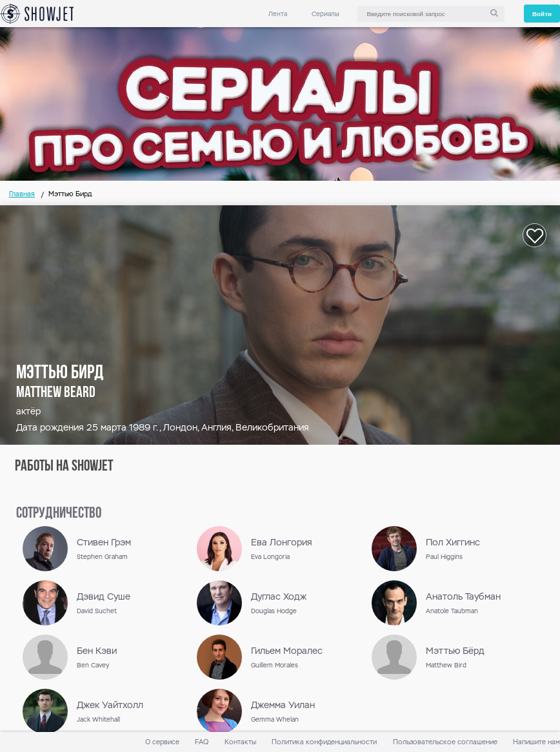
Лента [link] (278, 14)
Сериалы (325, 14)
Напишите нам (536, 742)
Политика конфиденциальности (324, 742)
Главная (22, 194)
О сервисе (162, 742)
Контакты (240, 742)
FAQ (202, 742)
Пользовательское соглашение (445, 742)
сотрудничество (59, 514)
